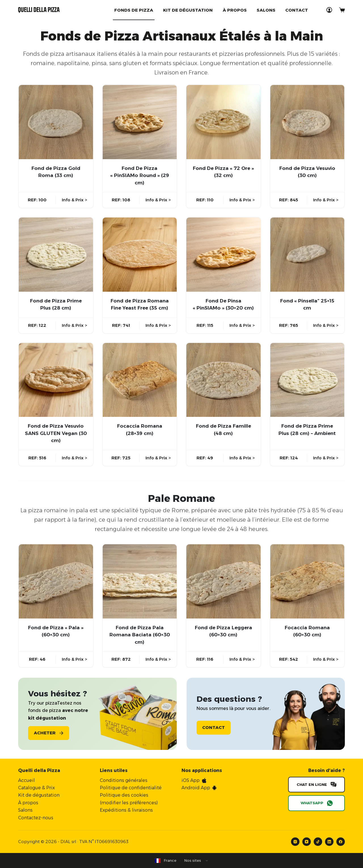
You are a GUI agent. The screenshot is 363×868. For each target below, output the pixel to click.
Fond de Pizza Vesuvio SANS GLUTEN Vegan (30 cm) (56, 433)
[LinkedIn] (329, 842)
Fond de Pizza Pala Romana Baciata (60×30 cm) (140, 635)
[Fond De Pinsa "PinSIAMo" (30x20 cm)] (223, 255)
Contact (297, 10)
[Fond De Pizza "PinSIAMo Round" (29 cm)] (140, 122)
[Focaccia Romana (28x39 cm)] (140, 380)
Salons (266, 10)
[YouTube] (307, 842)
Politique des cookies (124, 795)
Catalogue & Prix (36, 788)
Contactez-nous (36, 817)
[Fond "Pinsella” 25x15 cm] (307, 255)
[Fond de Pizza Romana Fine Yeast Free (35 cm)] (140, 255)
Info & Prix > (74, 200)
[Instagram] (295, 842)
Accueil (27, 780)
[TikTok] (318, 842)
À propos (235, 10)
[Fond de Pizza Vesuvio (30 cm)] (307, 122)
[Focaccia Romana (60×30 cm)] (307, 581)
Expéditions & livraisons (126, 810)
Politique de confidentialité (131, 788)
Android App (196, 788)
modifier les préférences (129, 802)
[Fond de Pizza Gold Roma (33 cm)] (56, 122)
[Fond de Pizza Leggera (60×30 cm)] (223, 581)
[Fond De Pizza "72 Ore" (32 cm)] (223, 122)
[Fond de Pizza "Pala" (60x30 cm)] (56, 581)
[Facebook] (341, 842)
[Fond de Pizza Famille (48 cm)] (223, 380)
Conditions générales (124, 780)
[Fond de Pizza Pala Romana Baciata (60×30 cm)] (140, 581)
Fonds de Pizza (134, 10)
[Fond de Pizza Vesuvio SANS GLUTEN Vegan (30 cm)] (56, 380)
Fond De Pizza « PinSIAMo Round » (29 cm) (140, 175)
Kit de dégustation (188, 10)
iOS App (191, 780)
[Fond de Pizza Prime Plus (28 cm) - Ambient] (307, 380)
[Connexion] (329, 10)
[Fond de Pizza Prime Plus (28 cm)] (56, 255)
